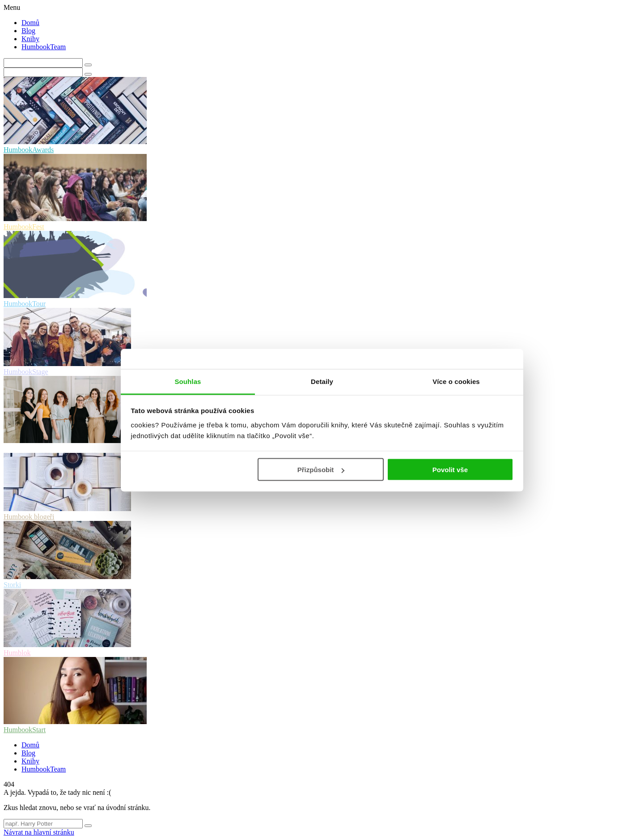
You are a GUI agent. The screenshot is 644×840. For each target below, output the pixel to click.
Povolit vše (450, 470)
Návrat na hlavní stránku (39, 832)
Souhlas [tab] (188, 381)
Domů (30, 23)
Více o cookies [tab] (456, 381)
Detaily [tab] (322, 381)
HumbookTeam (44, 47)
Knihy (30, 39)
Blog (28, 31)
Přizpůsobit (321, 470)
